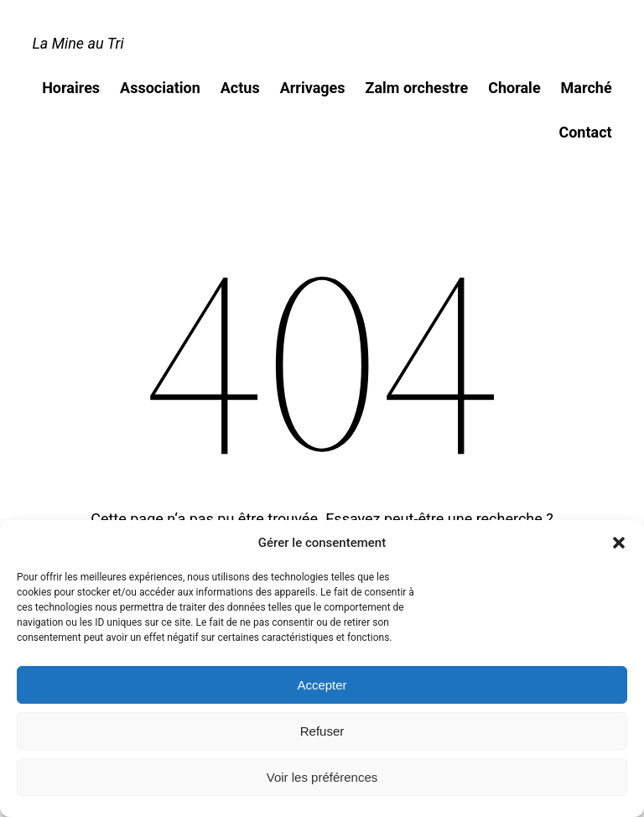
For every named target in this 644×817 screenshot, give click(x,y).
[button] (619, 543)
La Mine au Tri (78, 43)
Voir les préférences (322, 777)
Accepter (322, 685)
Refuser (322, 731)
